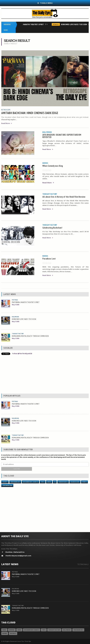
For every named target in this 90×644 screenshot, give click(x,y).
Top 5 (43, 482)
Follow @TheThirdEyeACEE (22, 354)
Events (84, 482)
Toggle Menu (45, 3)
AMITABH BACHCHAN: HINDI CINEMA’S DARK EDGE (30, 113)
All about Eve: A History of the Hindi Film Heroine (64, 197)
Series (49, 482)
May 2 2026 (15, 338)
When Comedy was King (53, 166)
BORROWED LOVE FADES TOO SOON (75, 24)
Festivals (15, 300)
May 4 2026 (15, 305)
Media (4, 630)
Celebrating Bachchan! (52, 228)
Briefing (12, 630)
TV (55, 482)
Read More (7, 123)
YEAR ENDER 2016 (7, 485)
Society (5, 482)
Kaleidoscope (75, 482)
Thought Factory (50, 194)
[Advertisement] (45, 375)
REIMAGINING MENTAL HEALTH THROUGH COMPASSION (30, 336)
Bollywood (56, 24)
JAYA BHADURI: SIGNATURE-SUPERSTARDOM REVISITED (62, 136)
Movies (45, 163)
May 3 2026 (15, 321)
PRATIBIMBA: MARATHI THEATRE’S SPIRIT (29, 24)
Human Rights (63, 482)
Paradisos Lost (49, 259)
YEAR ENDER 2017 (15, 482)
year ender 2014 (78, 630)
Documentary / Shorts (30, 482)
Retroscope (6, 110)
